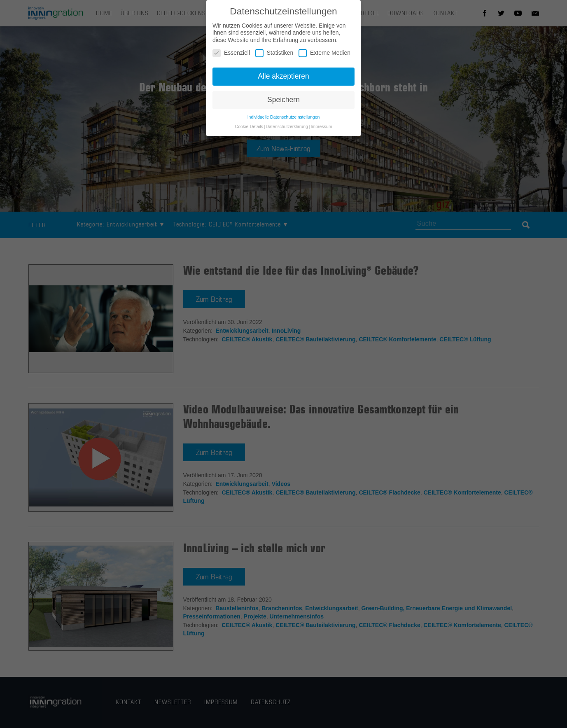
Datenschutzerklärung (287, 131)
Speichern (283, 104)
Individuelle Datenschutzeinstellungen (284, 121)
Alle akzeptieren (283, 81)
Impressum (321, 131)
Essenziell (231, 58)
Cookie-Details (249, 131)
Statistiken (274, 58)
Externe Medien (324, 58)
